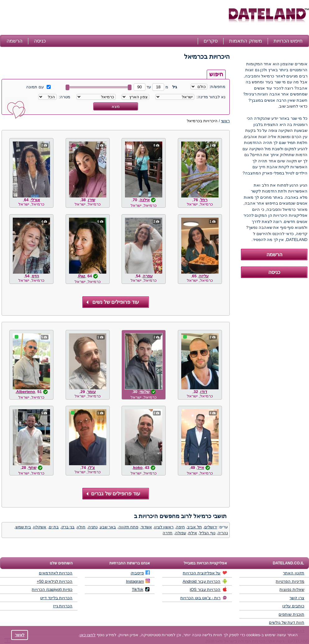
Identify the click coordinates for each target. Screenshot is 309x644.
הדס (35, 276)
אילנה (145, 200)
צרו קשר (297, 598)
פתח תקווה (129, 527)
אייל (201, 468)
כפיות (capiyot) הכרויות (52, 589)
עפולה (181, 533)
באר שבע (108, 527)
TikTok (141, 589)
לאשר (20, 635)
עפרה (148, 276)
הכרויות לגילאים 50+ (55, 581)
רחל (204, 200)
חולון (81, 527)
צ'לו (91, 468)
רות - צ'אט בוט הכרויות (204, 598)
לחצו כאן (88, 635)
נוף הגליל (207, 533)
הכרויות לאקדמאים (56, 573)
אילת (193, 533)
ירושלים (211, 527)
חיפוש (216, 74)
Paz (82, 276)
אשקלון (40, 527)
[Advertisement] (113, 18)
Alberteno (26, 392)
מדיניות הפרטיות (290, 581)
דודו (204, 392)
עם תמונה (38, 87)
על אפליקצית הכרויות (205, 573)
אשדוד (146, 527)
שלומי (145, 392)
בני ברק (68, 527)
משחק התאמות (245, 41)
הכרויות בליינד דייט (56, 598)
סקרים (211, 41)
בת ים (54, 527)
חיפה (180, 527)
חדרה (168, 533)
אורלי (35, 200)
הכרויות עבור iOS (209, 589)
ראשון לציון (164, 527)
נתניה (93, 527)
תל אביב (195, 527)
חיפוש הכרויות (288, 41)
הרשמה (14, 41)
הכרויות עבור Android (205, 581)
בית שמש (23, 527)
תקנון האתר (294, 573)
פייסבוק (140, 573)
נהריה (223, 533)
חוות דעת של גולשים (287, 622)
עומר (91, 392)
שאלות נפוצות (292, 589)
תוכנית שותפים (291, 614)
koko (138, 468)
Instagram (138, 581)
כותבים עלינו (293, 606)
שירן (92, 200)
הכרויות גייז (63, 606)
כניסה (40, 41)
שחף (32, 468)
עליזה (204, 276)
